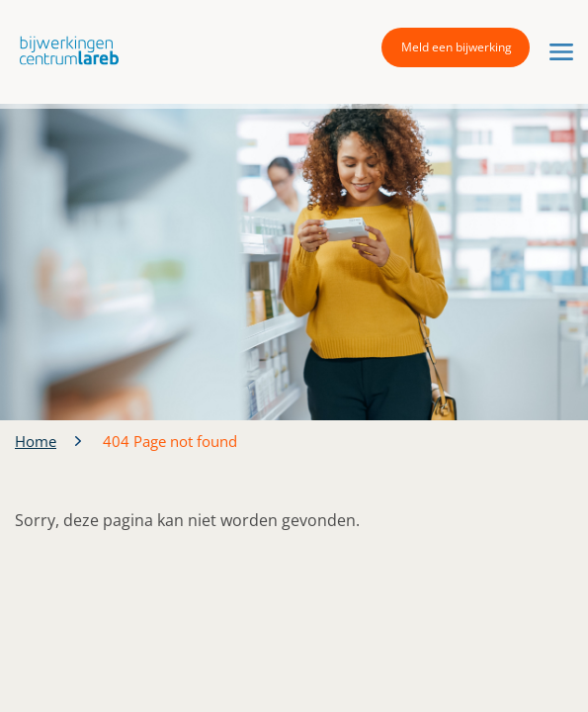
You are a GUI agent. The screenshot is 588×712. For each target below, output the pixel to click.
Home (36, 441)
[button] (64, 50)
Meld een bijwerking (457, 47)
